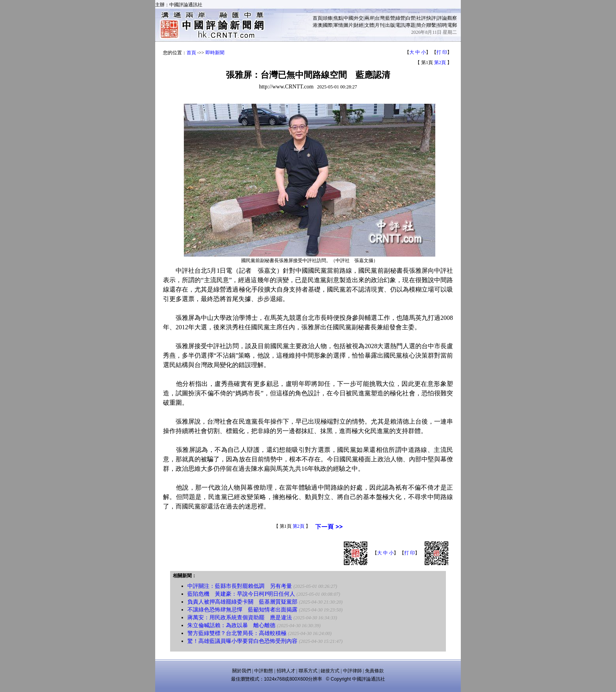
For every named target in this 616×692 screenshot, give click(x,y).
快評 (431, 18)
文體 (369, 25)
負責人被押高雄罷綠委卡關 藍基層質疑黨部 (242, 602)
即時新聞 (215, 53)
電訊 (400, 25)
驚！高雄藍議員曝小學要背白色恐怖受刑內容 (242, 641)
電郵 (452, 25)
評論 (442, 18)
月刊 (379, 25)
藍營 (390, 18)
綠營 (400, 18)
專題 (411, 25)
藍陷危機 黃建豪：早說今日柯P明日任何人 (241, 594)
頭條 (328, 18)
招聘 (442, 25)
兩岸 (369, 18)
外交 (359, 18)
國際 (328, 25)
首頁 (317, 18)
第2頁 (440, 62)
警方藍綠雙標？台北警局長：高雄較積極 (237, 633)
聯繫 (431, 25)
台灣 (379, 18)
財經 (359, 25)
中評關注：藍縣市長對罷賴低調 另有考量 (240, 586)
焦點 (338, 18)
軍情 (338, 25)
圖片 (348, 25)
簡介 (421, 25)
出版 (390, 25)
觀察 (452, 18)
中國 (348, 18)
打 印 (442, 52)
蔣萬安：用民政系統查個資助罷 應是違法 (240, 618)
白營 (411, 18)
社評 (421, 18)
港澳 (317, 25)
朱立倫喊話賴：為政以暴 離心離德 (231, 625)
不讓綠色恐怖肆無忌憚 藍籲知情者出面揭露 (242, 610)
